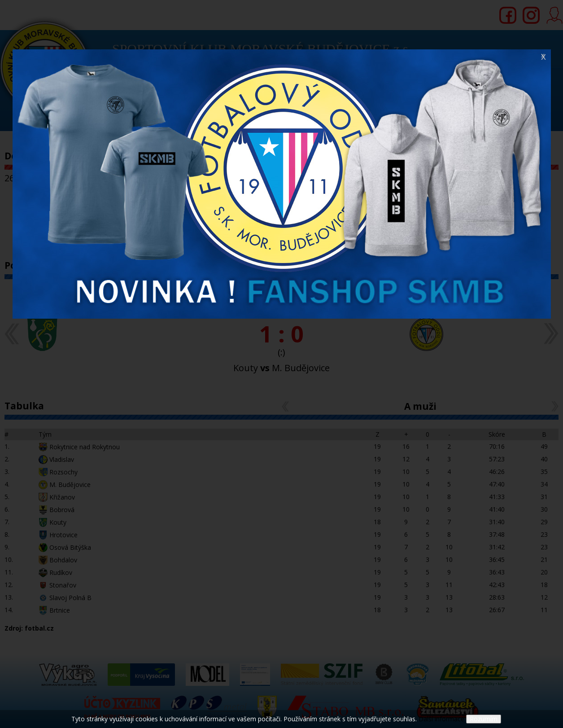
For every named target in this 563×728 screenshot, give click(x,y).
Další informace (441, 719)
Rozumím (484, 719)
